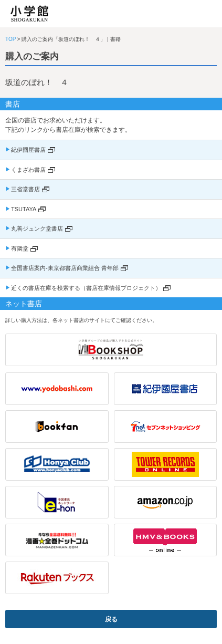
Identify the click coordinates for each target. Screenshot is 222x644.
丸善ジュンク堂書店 (37, 228)
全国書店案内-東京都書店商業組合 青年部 (65, 268)
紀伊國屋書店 (28, 150)
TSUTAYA (24, 209)
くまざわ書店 (28, 170)
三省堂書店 (25, 189)
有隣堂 (20, 248)
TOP (10, 39)
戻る (111, 619)
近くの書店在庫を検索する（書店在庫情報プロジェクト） (86, 288)
